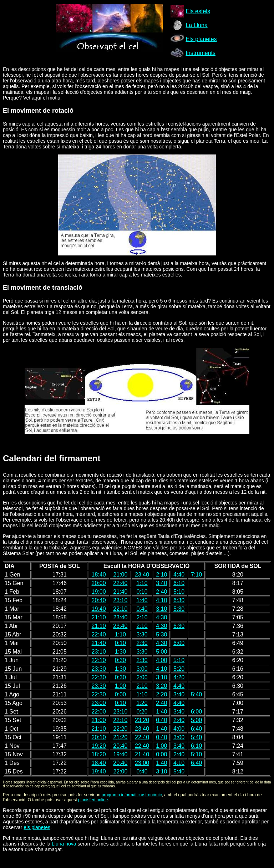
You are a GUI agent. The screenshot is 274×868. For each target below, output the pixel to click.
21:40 (120, 592)
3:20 (161, 686)
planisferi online (93, 800)
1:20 (142, 703)
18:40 (99, 575)
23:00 (99, 703)
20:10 (99, 737)
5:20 (179, 669)
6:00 (179, 643)
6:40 (196, 729)
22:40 (120, 583)
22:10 (120, 609)
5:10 (179, 592)
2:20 (161, 694)
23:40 (142, 575)
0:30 (120, 660)
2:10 (161, 575)
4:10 (161, 600)
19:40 (99, 609)
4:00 (161, 660)
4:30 (161, 617)
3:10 (161, 609)
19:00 (99, 592)
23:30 (99, 669)
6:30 (179, 600)
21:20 (120, 737)
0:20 (142, 712)
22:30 (99, 677)
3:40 (161, 583)
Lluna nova (64, 844)
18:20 (99, 754)
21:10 (99, 617)
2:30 (142, 643)
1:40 (142, 600)
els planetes (37, 827)
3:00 (142, 669)
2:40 (161, 592)
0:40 (142, 609)
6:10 (179, 583)
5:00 (161, 652)
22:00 (99, 712)
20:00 (99, 583)
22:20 (120, 729)
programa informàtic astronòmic (132, 795)
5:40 (196, 694)
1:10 (142, 583)
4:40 (179, 575)
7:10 (196, 575)
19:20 (99, 746)
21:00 (120, 575)
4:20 (179, 677)
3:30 (142, 634)
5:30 (179, 609)
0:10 (142, 592)
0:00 (120, 694)
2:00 (142, 677)
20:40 (99, 600)
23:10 (120, 600)
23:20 (142, 720)
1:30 (120, 652)
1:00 (120, 686)
